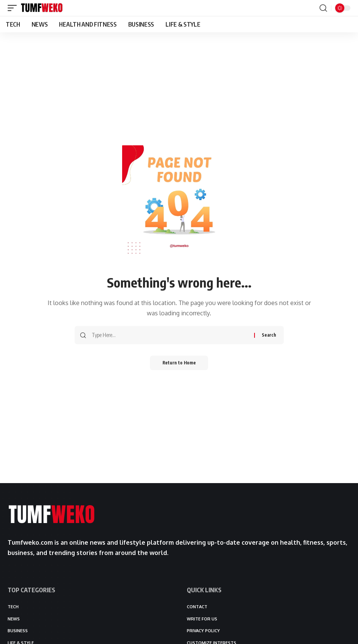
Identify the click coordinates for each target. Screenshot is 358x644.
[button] (14, 8)
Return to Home (179, 363)
